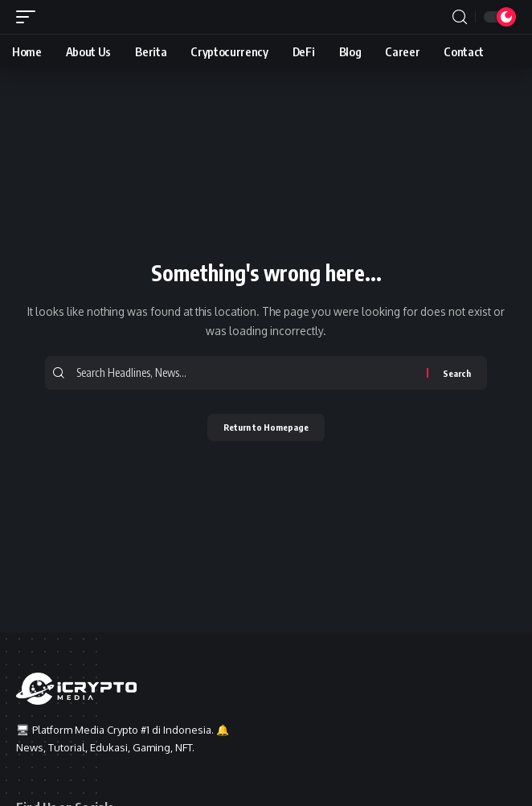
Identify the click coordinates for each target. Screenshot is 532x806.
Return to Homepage (266, 427)
